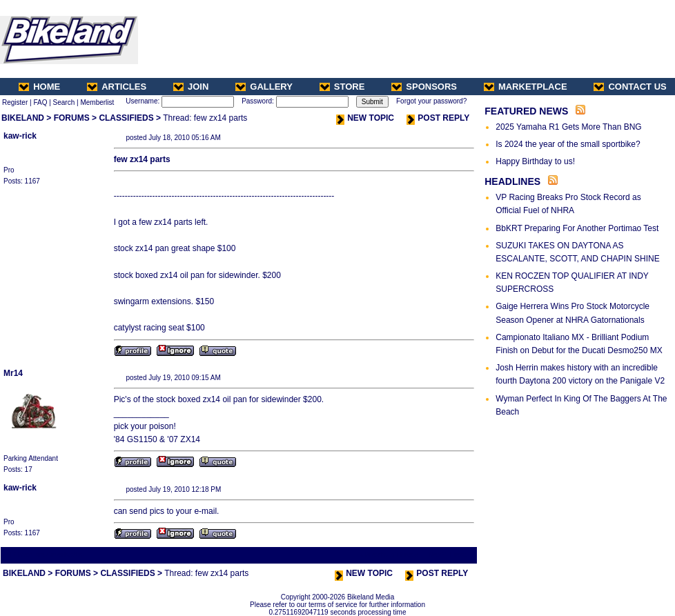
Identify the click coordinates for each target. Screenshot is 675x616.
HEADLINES (512, 181)
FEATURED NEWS (526, 111)
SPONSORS (424, 87)
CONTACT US (630, 87)
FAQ (40, 102)
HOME (39, 87)
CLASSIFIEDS (126, 118)
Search (64, 102)
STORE (342, 87)
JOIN (191, 87)
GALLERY (264, 87)
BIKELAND (23, 118)
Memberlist (97, 102)
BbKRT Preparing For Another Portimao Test (577, 228)
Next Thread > (451, 555)
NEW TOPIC (365, 118)
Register (15, 102)
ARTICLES (117, 87)
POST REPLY (438, 118)
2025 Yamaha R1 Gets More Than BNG (568, 127)
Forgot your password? (431, 101)
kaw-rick (20, 136)
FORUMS (72, 118)
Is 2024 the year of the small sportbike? (568, 144)
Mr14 (13, 373)
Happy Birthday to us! (535, 161)
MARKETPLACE (526, 87)
